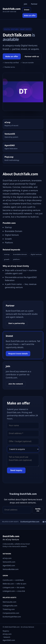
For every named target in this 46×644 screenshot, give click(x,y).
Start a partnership (16, 323)
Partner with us (32, 56)
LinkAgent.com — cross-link (14, 591)
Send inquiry (16, 470)
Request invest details (18, 354)
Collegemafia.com (10, 606)
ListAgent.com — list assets (14, 587)
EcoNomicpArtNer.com (12, 617)
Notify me (38, 510)
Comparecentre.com (11, 613)
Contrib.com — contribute (13, 580)
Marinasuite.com (9, 602)
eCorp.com (7, 558)
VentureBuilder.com (11, 569)
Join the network (16, 384)
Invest (27, 10)
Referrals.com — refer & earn (14, 584)
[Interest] (23, 449)
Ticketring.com (9, 609)
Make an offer (30, 15)
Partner (34, 4)
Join (26, 4)
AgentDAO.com (9, 566)
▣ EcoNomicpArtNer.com (30, 522)
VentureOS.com (9, 562)
